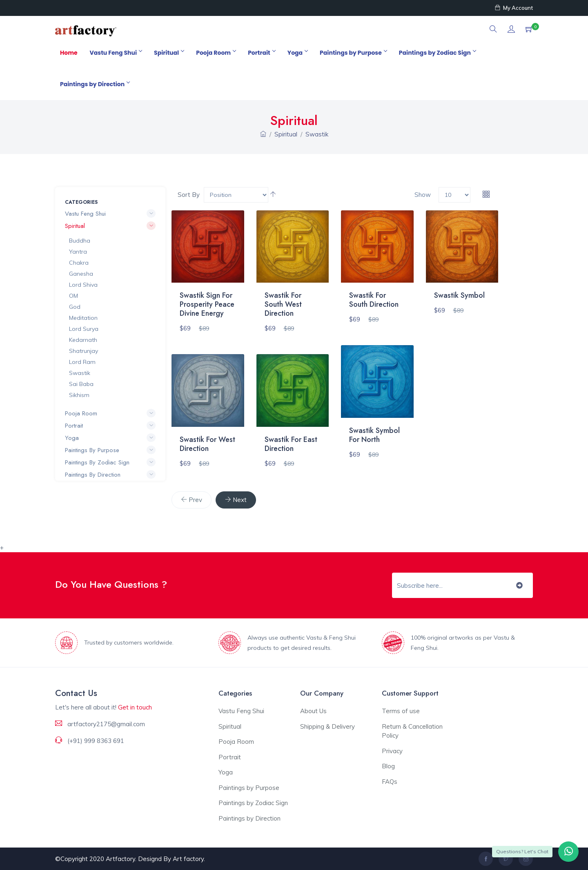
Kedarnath (83, 340)
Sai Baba (81, 384)
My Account (514, 8)
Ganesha (81, 274)
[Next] (236, 500)
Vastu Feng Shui (116, 53)
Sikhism (79, 395)
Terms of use (401, 711)
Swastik (317, 134)
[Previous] (192, 500)
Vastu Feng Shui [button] (110, 214)
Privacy (392, 751)
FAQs (390, 782)
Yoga (297, 53)
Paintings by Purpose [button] (110, 450)
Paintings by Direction (95, 84)
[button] (493, 30)
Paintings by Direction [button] (110, 475)
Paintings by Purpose (353, 53)
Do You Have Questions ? (111, 584)
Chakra (79, 263)
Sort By (189, 195)
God (75, 307)
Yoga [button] (110, 438)
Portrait (262, 53)
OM (73, 296)
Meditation (83, 318)
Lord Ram (82, 362)
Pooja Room (216, 53)
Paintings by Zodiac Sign (437, 53)
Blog (388, 766)
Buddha (80, 241)
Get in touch (135, 707)
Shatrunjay (84, 351)
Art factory (188, 859)
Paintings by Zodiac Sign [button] (110, 462)
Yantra (78, 252)
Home (69, 53)
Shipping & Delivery (327, 726)
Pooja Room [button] (110, 413)
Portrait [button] (110, 426)
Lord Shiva (83, 285)
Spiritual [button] (110, 226)
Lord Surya (84, 329)
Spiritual (169, 53)
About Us (313, 711)
